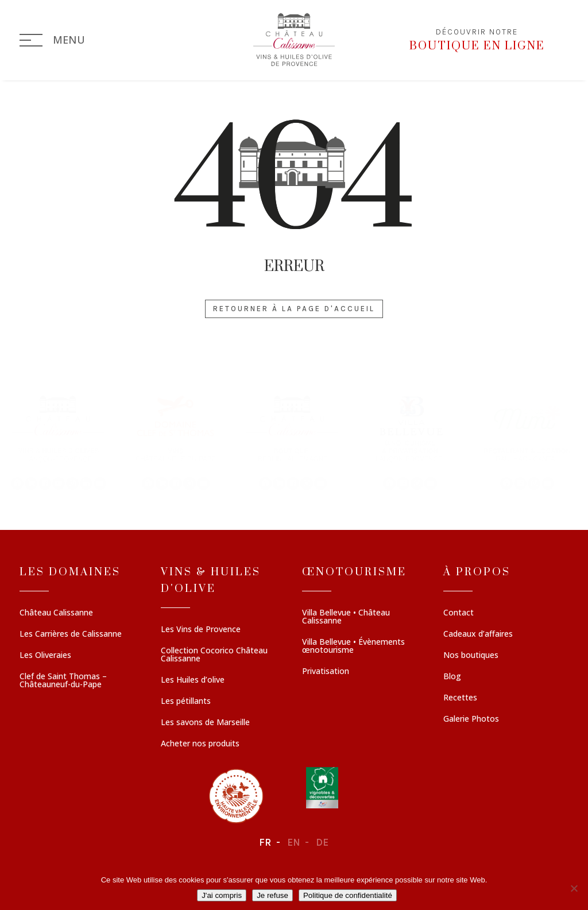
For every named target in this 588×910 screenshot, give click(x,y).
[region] (294, 442)
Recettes (460, 698)
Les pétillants (186, 702)
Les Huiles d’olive (193, 680)
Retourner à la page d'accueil (294, 309)
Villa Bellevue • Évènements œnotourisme (353, 646)
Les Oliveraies (45, 656)
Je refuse (272, 895)
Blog (452, 677)
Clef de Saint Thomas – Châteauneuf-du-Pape (63, 681)
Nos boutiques (471, 656)
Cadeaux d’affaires (478, 634)
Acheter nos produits (200, 744)
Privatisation (326, 672)
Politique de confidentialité (348, 895)
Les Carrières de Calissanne (71, 634)
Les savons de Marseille (205, 723)
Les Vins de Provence (201, 630)
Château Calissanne (56, 613)
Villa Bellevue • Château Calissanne (346, 617)
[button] (59, 442)
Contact (459, 613)
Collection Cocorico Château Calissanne (214, 655)
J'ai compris (222, 895)
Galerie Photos (471, 719)
